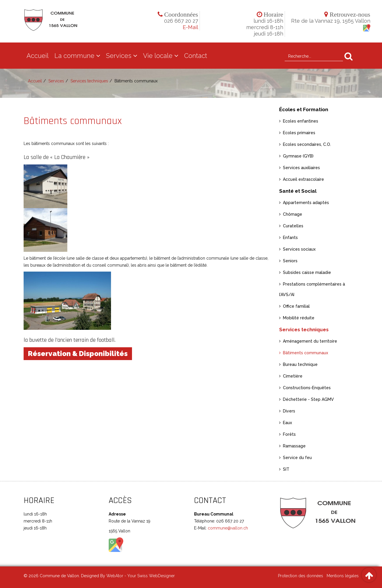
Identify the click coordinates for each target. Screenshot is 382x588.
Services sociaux (299, 249)
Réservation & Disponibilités (78, 354)
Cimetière (293, 376)
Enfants (290, 238)
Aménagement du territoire (310, 341)
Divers (289, 411)
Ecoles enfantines (301, 121)
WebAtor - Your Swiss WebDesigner (141, 576)
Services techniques (89, 81)
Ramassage (294, 446)
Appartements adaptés (306, 203)
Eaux (287, 423)
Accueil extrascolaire (303, 179)
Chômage (293, 214)
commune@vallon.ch (227, 528)
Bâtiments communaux (306, 353)
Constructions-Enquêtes (307, 388)
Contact (196, 56)
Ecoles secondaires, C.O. (307, 144)
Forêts (289, 434)
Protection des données (301, 576)
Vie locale (158, 56)
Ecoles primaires (299, 133)
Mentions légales (343, 576)
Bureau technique (300, 364)
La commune (74, 56)
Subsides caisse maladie (307, 272)
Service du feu (297, 458)
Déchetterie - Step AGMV (308, 399)
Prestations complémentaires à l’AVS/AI (312, 289)
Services (119, 56)
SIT (286, 469)
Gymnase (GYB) (298, 156)
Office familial (296, 306)
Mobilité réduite (299, 318)
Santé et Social (298, 191)
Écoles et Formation (304, 109)
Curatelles (293, 226)
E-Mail (190, 27)
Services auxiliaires (301, 168)
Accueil (38, 56)
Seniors (290, 261)
